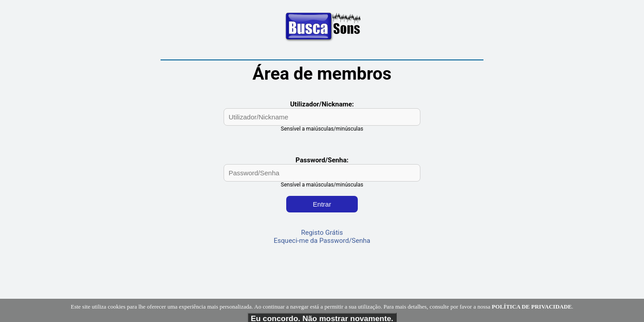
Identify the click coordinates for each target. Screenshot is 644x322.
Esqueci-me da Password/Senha (322, 241)
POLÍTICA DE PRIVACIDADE (532, 314)
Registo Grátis (322, 233)
